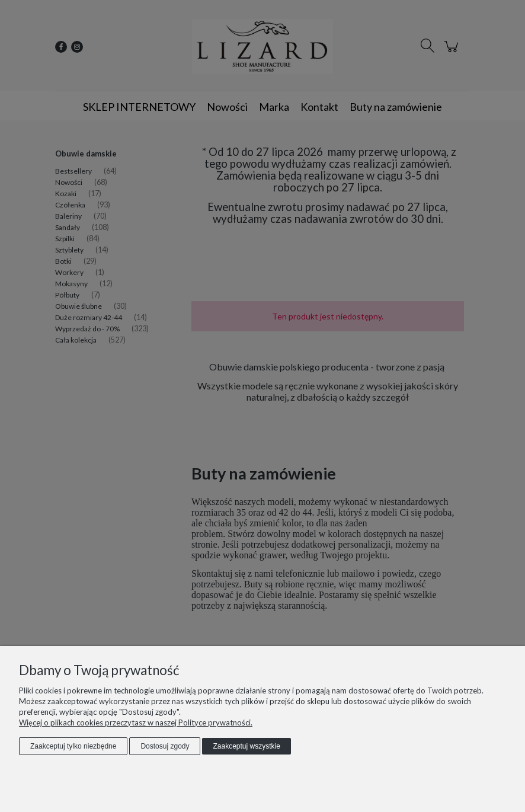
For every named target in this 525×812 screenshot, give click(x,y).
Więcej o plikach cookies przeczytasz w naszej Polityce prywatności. (136, 723)
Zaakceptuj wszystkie (246, 746)
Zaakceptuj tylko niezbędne (73, 746)
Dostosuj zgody (165, 746)
